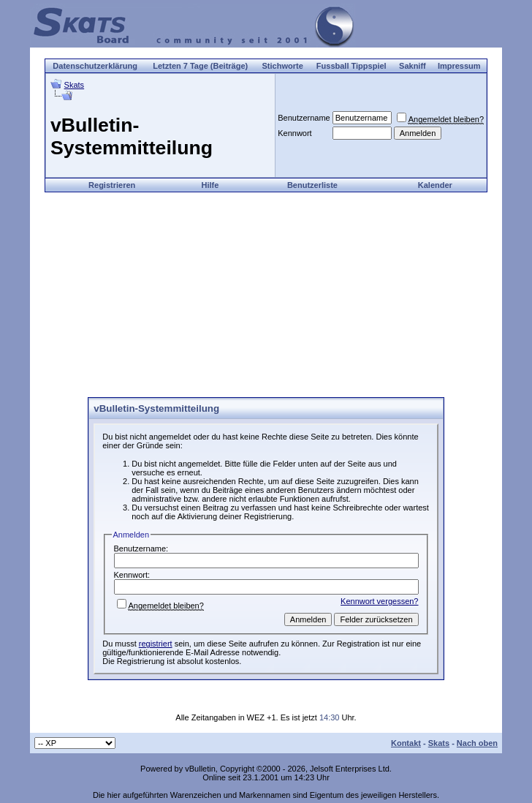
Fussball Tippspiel (351, 66)
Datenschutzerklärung (95, 66)
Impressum (459, 66)
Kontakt (406, 743)
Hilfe (210, 185)
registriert (156, 644)
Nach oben (477, 743)
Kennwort (294, 133)
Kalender (435, 185)
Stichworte (283, 66)
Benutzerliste (312, 185)
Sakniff (413, 66)
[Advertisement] (266, 295)
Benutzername (304, 118)
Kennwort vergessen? (379, 601)
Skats (75, 85)
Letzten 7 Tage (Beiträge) (200, 66)
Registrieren (112, 185)
